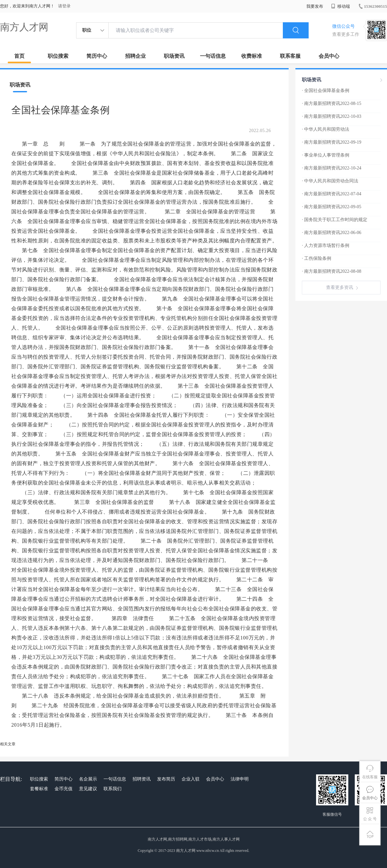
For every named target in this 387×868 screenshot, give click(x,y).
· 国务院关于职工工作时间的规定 (335, 220)
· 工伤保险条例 (317, 258)
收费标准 (252, 56)
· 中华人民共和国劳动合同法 (330, 181)
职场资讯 (174, 56)
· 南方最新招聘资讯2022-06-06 (332, 233)
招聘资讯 (142, 779)
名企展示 (88, 779)
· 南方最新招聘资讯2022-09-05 (332, 207)
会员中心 (329, 56)
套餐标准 (39, 789)
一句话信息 (213, 56)
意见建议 (88, 789)
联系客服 (290, 56)
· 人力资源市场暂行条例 (326, 245)
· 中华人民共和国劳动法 (326, 129)
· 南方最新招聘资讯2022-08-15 (332, 103)
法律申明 (240, 779)
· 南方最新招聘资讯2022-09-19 (332, 142)
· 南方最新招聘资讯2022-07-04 (332, 194)
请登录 (64, 6)
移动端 (341, 6)
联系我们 (113, 789)
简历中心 (97, 56)
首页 (19, 56)
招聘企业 (135, 56)
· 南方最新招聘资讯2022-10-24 (332, 168)
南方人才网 (24, 27)
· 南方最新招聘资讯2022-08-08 (332, 271)
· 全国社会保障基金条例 (326, 91)
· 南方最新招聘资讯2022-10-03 (332, 116)
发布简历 (166, 779)
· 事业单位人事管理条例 (326, 155)
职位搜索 (58, 56)
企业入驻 (191, 779)
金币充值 (64, 789)
